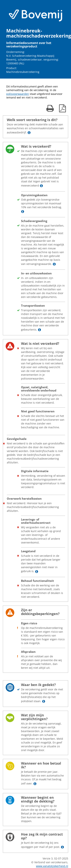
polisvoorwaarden (18, 94)
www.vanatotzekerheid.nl (52, 866)
